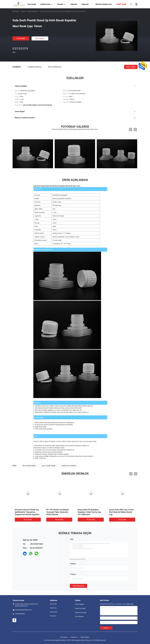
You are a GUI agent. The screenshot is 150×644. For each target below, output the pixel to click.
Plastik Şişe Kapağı (80, 608)
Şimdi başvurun (78, 586)
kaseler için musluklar (69, 466)
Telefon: (73, 574)
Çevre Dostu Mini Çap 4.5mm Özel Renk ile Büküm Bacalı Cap (121, 512)
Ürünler (23, 11)
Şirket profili (53, 604)
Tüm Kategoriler (79, 617)
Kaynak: (73, 564)
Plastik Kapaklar (33, 11)
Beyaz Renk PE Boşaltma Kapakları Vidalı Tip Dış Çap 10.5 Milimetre (89, 512)
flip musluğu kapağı (29, 466)
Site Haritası (64, 637)
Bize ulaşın (53, 616)
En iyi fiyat (21, 38)
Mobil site (74, 637)
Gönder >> (106, 628)
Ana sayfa (16, 11)
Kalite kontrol (54, 612)
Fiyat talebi (131, 67)
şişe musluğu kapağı (49, 466)
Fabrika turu (53, 608)
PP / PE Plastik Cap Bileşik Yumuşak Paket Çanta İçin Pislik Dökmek (57, 512)
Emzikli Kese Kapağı (81, 613)
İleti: (72, 539)
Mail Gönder (40, 38)
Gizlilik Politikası (85, 637)
